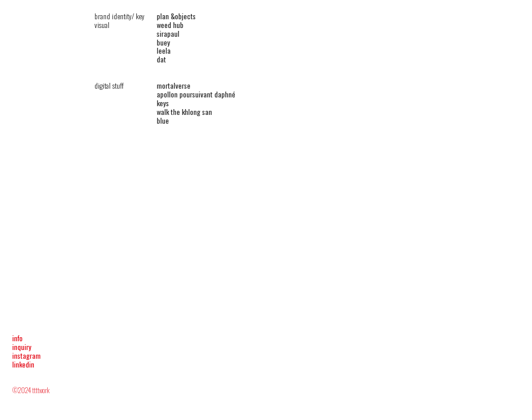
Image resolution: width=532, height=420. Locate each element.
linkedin (23, 364)
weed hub (170, 25)
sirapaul (168, 34)
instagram (27, 356)
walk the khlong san (184, 112)
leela (164, 50)
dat (161, 59)
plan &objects (176, 16)
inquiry (22, 347)
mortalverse (174, 85)
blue (163, 120)
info (17, 338)
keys (163, 103)
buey (163, 42)
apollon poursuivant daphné (196, 94)
